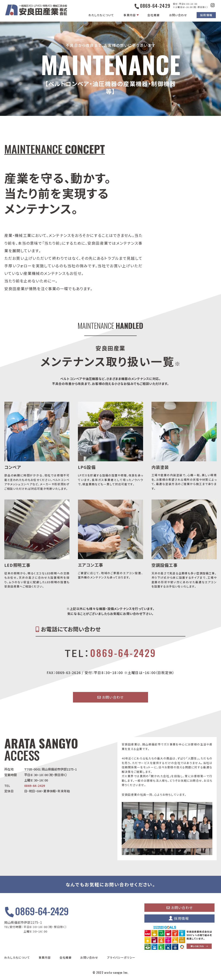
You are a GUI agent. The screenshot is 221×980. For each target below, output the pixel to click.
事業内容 (130, 15)
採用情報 (206, 15)
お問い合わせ (178, 15)
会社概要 (154, 15)
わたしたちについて (101, 15)
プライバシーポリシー (121, 957)
